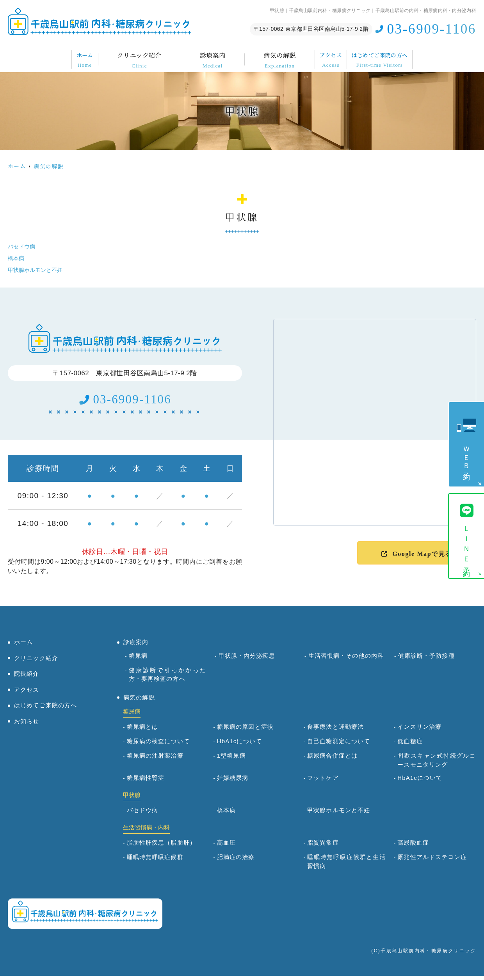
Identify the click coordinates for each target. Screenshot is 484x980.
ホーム (51, 54)
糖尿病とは (143, 731)
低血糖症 (410, 746)
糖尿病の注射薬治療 (155, 760)
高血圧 (226, 847)
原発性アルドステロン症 (432, 862)
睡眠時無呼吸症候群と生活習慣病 (347, 866)
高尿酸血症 (413, 847)
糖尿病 (138, 660)
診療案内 (194, 54)
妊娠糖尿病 (233, 782)
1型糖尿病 (231, 760)
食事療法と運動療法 (335, 731)
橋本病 (17, 258)
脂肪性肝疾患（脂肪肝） (161, 847)
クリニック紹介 (121, 54)
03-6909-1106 (132, 402)
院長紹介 (27, 678)
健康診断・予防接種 (426, 660)
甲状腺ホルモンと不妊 (37, 270)
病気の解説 (261, 54)
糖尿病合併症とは (332, 760)
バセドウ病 (22, 246)
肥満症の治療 (236, 862)
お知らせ (27, 725)
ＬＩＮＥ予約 (466, 545)
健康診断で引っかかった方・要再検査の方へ (168, 679)
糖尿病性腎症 (146, 782)
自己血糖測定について (339, 746)
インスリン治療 (419, 731)
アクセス (328, 54)
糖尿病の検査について (158, 746)
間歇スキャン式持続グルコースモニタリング (437, 765)
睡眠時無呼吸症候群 (155, 862)
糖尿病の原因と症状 (245, 731)
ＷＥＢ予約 (466, 456)
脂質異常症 (323, 847)
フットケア (323, 782)
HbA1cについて (239, 746)
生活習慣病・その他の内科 (346, 660)
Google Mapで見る (422, 554)
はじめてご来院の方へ (411, 54)
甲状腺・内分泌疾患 (247, 660)
